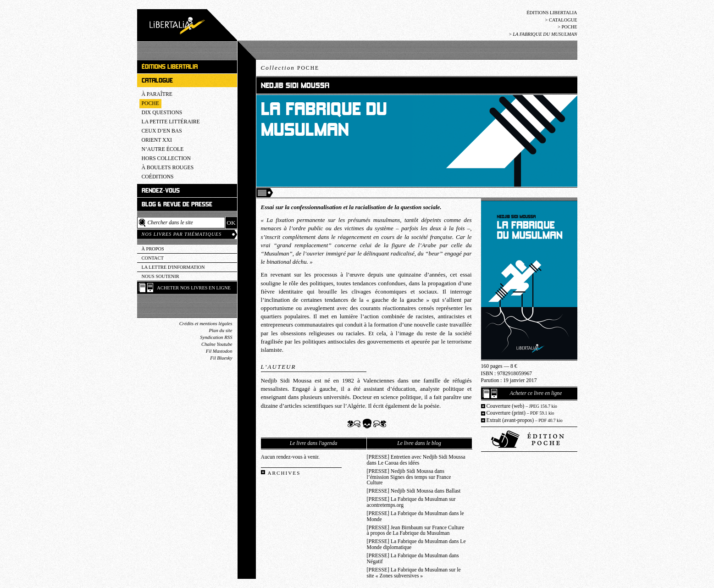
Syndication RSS (216, 337)
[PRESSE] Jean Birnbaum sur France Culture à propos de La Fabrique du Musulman (416, 531)
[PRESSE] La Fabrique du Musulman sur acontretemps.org (411, 502)
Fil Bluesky (221, 358)
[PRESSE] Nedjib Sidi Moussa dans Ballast (414, 491)
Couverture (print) (520, 413)
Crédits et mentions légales (206, 324)
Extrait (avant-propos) (525, 420)
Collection (290, 68)
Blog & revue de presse (177, 204)
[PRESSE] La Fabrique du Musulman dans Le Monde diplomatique (416, 544)
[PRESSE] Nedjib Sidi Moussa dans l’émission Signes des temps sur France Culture (409, 477)
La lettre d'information (173, 267)
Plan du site (221, 330)
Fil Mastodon (219, 351)
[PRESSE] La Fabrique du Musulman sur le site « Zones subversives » (414, 573)
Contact (153, 258)
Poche (569, 27)
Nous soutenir (161, 276)
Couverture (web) (522, 406)
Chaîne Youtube (217, 344)
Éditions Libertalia (552, 13)
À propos (153, 249)
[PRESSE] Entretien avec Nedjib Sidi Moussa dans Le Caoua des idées (416, 460)
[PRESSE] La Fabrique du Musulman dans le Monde (415, 516)
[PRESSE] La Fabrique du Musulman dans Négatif (413, 559)
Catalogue (563, 20)
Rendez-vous (161, 191)
